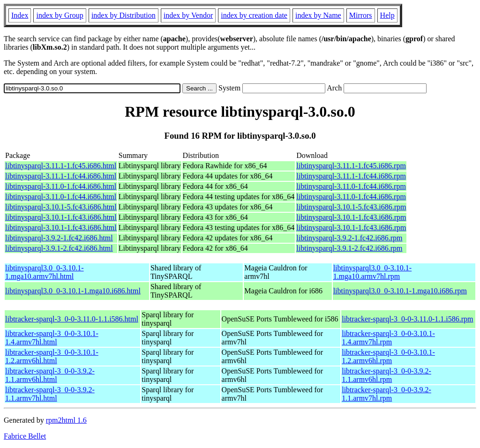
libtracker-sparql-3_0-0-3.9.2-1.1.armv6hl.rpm (386, 375)
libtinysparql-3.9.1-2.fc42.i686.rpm (349, 248)
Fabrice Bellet (25, 436)
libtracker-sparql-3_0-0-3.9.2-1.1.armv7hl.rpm (386, 394)
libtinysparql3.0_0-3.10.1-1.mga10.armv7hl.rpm (373, 272)
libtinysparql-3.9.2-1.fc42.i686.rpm (349, 238)
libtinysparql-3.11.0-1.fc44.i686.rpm (351, 186)
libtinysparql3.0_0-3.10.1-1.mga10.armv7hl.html (45, 272)
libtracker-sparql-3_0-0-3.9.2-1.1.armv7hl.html (50, 394)
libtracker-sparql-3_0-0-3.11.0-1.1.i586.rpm (407, 319)
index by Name (318, 15)
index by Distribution (124, 15)
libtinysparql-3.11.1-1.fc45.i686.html (61, 166)
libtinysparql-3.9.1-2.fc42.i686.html (59, 248)
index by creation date (254, 15)
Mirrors (361, 15)
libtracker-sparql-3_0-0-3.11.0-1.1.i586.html (72, 319)
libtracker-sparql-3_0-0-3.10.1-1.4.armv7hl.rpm (388, 338)
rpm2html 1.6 (66, 420)
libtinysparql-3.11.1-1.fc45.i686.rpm (351, 166)
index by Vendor (188, 15)
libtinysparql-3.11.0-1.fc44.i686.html (61, 186)
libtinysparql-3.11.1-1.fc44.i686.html (61, 176)
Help (387, 15)
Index (20, 15)
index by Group (60, 15)
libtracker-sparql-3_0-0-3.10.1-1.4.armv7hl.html (52, 338)
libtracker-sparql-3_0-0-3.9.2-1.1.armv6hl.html (50, 375)
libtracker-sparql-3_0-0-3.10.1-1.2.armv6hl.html (52, 356)
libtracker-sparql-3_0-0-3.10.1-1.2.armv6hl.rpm (388, 356)
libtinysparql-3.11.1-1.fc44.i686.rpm (351, 176)
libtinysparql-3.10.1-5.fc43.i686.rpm (351, 207)
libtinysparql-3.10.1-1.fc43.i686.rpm (351, 217)
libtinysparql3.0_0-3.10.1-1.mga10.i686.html (73, 291)
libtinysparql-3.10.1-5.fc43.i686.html (61, 207)
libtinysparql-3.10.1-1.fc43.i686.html (61, 217)
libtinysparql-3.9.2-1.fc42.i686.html (59, 238)
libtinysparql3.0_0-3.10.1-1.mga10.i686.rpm (400, 291)
